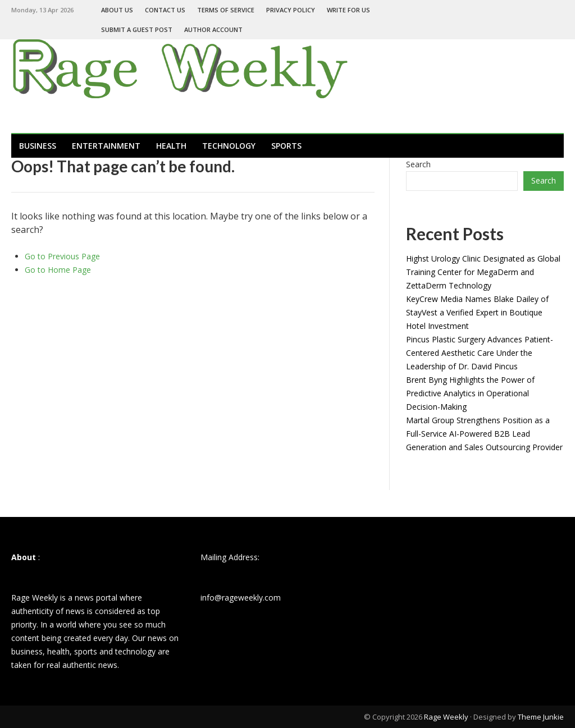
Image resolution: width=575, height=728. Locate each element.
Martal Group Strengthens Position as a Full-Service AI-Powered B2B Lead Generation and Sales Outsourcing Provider (484, 434)
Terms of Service (226, 10)
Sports (286, 146)
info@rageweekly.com (241, 597)
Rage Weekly (446, 717)
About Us (117, 10)
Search (418, 164)
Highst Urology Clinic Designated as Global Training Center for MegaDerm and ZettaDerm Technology (483, 272)
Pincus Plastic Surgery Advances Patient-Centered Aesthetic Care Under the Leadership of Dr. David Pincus (480, 353)
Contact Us (165, 10)
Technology (229, 146)
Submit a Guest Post (137, 29)
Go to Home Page (58, 270)
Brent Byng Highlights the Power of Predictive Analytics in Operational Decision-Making (470, 393)
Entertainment (106, 146)
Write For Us (348, 10)
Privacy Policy (291, 10)
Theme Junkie (541, 717)
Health (171, 146)
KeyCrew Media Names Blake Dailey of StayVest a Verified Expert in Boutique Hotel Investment (477, 312)
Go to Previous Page (62, 256)
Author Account (213, 29)
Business (38, 146)
